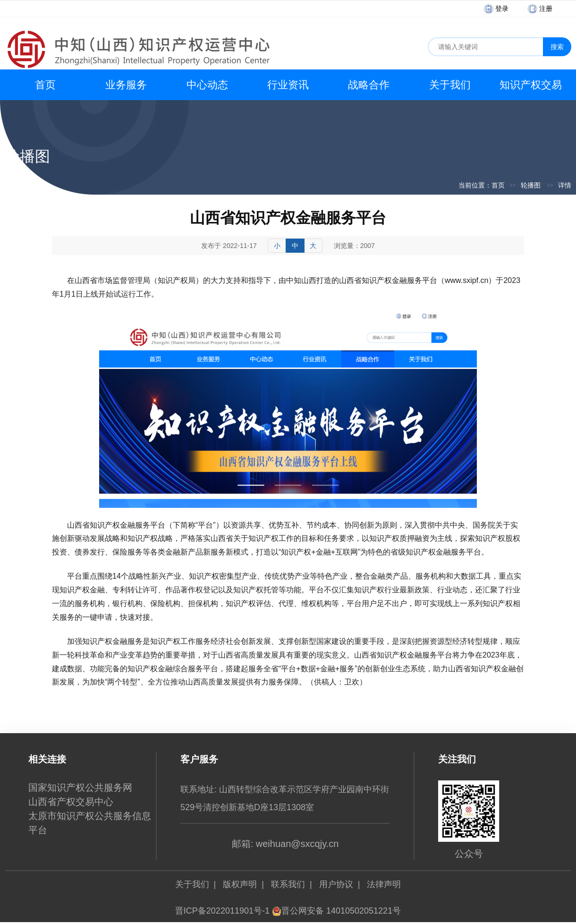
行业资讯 (288, 85)
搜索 (557, 47)
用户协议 (336, 884)
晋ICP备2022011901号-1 (222, 911)
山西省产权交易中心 (71, 802)
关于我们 (450, 85)
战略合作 (369, 85)
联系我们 (288, 884)
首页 (45, 85)
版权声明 (240, 884)
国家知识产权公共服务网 (80, 787)
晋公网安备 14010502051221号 (336, 911)
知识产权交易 (531, 85)
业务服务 (126, 85)
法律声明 (384, 884)
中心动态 (207, 85)
